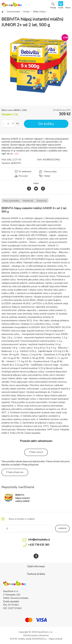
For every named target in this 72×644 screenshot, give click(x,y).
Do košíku (46, 124)
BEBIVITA (16, 163)
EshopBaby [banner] (12, 5)
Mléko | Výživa (39, 12)
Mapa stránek (56, 639)
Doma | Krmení (13, 12)
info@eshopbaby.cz (39, 540)
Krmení (26, 12)
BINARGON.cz (39, 639)
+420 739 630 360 (39, 545)
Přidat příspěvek (15, 472)
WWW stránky (18, 639)
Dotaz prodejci (50, 172)
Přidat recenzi (36, 452)
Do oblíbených (25, 172)
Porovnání (23, 176)
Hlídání (47, 176)
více (17, 154)
